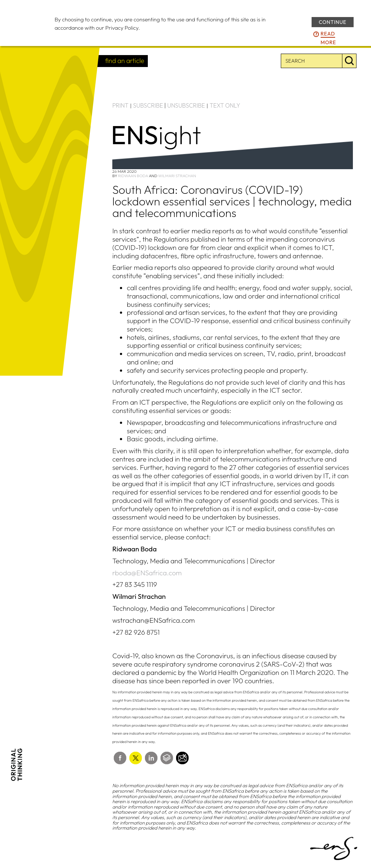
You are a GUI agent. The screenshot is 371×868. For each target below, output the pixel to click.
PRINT (120, 105)
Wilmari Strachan (177, 176)
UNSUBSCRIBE (186, 105)
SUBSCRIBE (148, 105)
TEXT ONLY (225, 105)
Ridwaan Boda (133, 176)
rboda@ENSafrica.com (147, 573)
